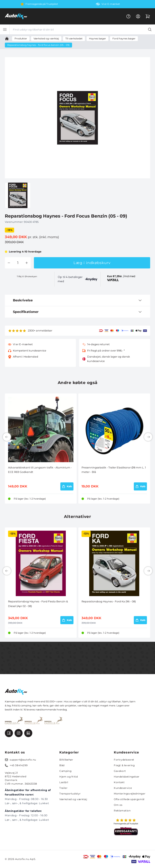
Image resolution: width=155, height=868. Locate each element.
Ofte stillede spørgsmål (129, 799)
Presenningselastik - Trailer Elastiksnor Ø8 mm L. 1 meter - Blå (114, 470)
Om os (118, 805)
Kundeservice (123, 788)
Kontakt (119, 782)
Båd (62, 765)
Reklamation (122, 811)
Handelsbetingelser (127, 777)
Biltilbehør (66, 760)
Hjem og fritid (69, 777)
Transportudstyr (70, 794)
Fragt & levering (124, 765)
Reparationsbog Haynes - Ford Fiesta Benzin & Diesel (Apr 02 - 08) (38, 604)
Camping (65, 771)
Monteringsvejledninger (130, 794)
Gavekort (120, 771)
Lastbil (64, 782)
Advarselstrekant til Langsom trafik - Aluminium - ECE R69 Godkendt (40, 470)
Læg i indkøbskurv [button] (92, 263)
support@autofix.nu (23, 760)
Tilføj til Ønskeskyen (27, 276)
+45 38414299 (19, 765)
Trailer (63, 788)
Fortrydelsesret (124, 760)
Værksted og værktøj (73, 799)
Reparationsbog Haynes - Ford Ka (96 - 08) (109, 601)
